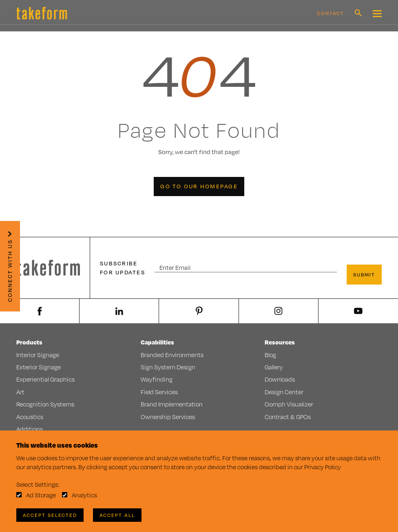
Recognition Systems (45, 404)
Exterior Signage (39, 367)
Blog (270, 355)
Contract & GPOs (288, 417)
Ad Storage (41, 495)
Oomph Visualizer (289, 404)
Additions (30, 429)
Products (29, 342)
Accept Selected (50, 515)
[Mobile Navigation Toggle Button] (377, 13)
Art (20, 392)
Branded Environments (172, 355)
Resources (280, 342)
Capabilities (157, 342)
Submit (364, 275)
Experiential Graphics (45, 379)
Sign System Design (168, 367)
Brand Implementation (172, 404)
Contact (331, 13)
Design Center (284, 392)
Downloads (280, 379)
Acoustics (30, 417)
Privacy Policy (323, 467)
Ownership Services (168, 417)
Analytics (84, 495)
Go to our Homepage (199, 186)
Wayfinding (157, 379)
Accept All (117, 515)
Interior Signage (38, 355)
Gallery (274, 367)
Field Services (159, 392)
